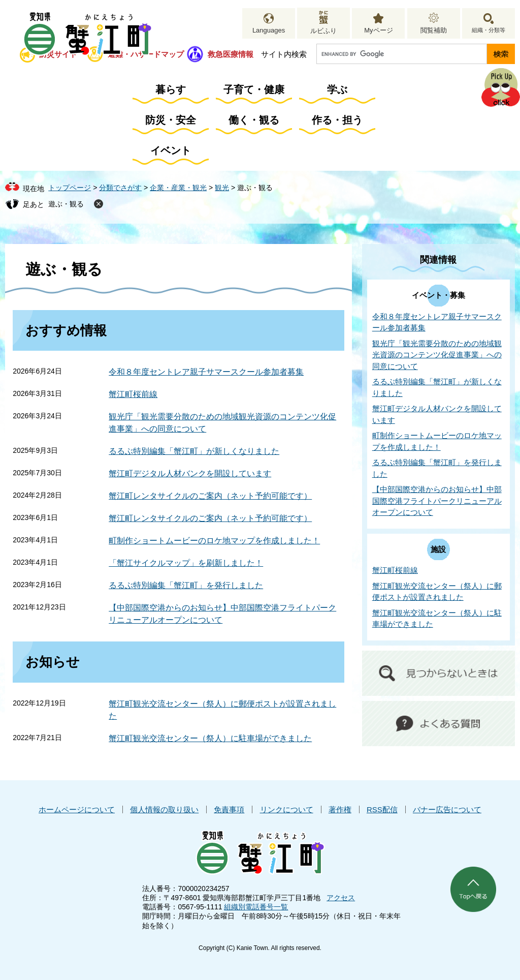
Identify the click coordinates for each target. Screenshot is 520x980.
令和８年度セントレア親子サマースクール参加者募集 (206, 372)
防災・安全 (171, 120)
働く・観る (254, 120)
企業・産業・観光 (178, 188)
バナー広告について (447, 809)
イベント (171, 150)
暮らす (171, 89)
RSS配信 (382, 809)
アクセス (341, 898)
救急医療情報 (231, 54)
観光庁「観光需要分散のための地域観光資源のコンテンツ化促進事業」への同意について (437, 355)
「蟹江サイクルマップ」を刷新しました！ (186, 563)
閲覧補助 (434, 30)
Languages (269, 30)
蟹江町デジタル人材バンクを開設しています (190, 473)
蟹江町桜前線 (133, 394)
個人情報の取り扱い (164, 809)
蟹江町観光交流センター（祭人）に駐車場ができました (210, 738)
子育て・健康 (254, 89)
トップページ (70, 188)
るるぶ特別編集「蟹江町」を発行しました (186, 585)
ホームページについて (77, 809)
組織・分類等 (489, 30)
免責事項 (229, 809)
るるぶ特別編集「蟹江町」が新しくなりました (194, 451)
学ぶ (337, 89)
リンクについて (287, 809)
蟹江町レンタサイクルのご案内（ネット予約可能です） (210, 496)
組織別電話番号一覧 (256, 907)
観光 (222, 188)
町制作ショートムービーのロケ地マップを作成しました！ (214, 541)
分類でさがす (120, 188)
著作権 (340, 809)
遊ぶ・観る (66, 204)
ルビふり (323, 31)
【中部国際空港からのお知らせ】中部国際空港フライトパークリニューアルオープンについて (437, 501)
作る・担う (337, 120)
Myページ (378, 30)
